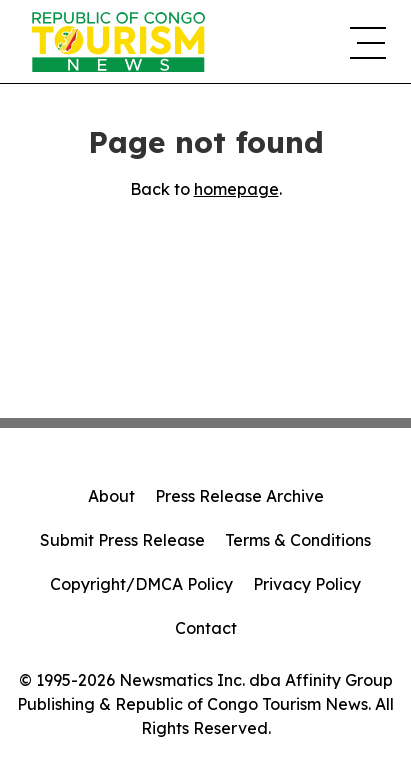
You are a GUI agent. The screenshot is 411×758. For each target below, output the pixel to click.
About (111, 496)
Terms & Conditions (298, 540)
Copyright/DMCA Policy (141, 584)
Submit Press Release (122, 540)
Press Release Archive (239, 496)
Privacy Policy (307, 584)
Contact (206, 628)
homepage (236, 189)
